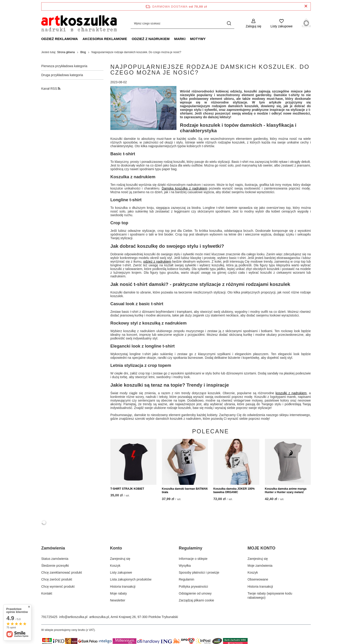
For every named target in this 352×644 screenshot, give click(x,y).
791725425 (49, 617)
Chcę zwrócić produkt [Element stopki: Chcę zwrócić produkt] (57, 579)
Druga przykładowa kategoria (62, 75)
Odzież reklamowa (60, 39)
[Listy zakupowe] (282, 23)
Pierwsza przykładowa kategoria (64, 66)
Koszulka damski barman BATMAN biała (185, 491)
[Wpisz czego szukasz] (182, 23)
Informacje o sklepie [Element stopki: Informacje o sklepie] (193, 559)
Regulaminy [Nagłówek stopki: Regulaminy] (191, 548)
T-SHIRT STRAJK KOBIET (127, 489)
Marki (180, 39)
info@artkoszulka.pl (73, 617)
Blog (83, 52)
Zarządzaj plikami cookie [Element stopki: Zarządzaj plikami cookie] (196, 600)
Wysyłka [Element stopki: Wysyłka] (185, 566)
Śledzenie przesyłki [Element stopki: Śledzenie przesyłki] (55, 566)
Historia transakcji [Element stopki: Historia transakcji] (123, 586)
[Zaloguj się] (254, 23)
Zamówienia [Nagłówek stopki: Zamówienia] (53, 548)
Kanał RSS (51, 89)
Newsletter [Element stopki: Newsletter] (118, 600)
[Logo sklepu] (79, 23)
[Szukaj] (229, 23)
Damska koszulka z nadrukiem (185, 188)
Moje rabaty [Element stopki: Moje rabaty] (119, 593)
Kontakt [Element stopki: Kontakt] (47, 593)
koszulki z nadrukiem (291, 393)
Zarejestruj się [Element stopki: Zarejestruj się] (120, 559)
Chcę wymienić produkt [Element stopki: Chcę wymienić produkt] (58, 586)
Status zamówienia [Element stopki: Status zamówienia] (55, 559)
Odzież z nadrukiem (151, 39)
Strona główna (66, 52)
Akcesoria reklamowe (105, 39)
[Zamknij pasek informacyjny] (306, 6)
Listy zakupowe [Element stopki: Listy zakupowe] (121, 572)
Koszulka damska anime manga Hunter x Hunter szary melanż (286, 491)
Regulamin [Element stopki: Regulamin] (186, 579)
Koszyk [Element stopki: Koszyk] (115, 566)
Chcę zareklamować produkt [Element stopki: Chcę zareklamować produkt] (62, 572)
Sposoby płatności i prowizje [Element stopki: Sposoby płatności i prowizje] (199, 572)
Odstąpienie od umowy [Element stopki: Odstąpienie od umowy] (195, 593)
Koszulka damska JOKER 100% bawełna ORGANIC (234, 491)
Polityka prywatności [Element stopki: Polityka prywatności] (193, 586)
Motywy (198, 39)
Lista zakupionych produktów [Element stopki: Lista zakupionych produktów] (131, 579)
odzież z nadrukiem (157, 262)
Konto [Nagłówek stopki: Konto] (116, 548)
